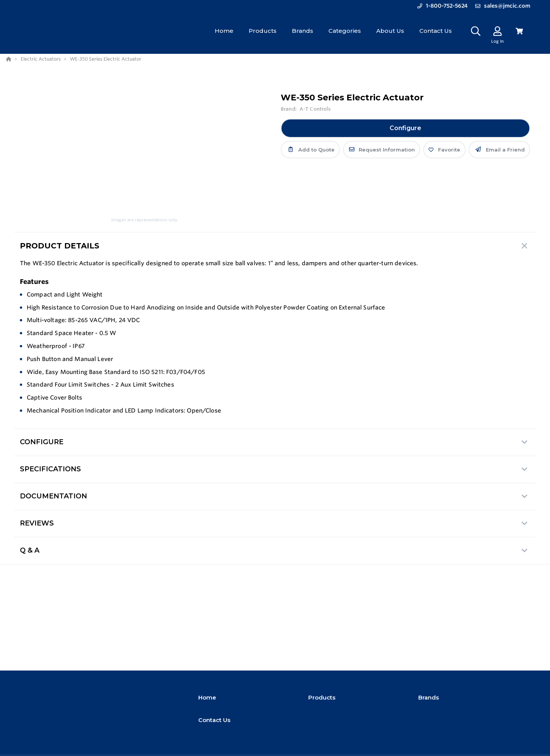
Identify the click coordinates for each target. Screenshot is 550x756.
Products (322, 697)
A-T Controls (315, 109)
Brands (429, 697)
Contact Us (214, 720)
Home (207, 697)
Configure (405, 128)
